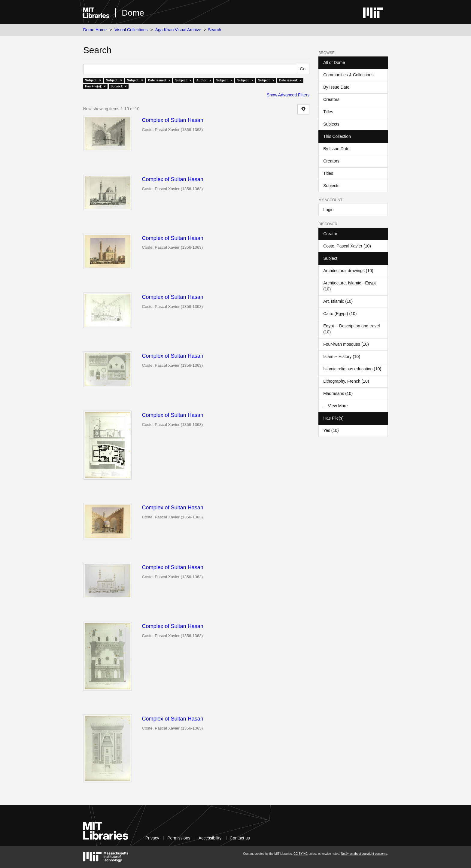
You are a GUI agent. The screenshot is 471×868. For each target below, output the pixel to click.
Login (328, 210)
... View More (335, 406)
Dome (133, 13)
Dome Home (95, 30)
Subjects (331, 124)
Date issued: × (159, 80)
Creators (331, 99)
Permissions (179, 838)
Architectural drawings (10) (348, 271)
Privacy (152, 838)
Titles (328, 112)
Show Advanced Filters (288, 95)
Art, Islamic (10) (338, 301)
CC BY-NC (301, 854)
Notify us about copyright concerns (364, 854)
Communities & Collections (348, 75)
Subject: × (93, 80)
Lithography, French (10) (346, 381)
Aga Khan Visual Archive (178, 30)
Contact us (240, 838)
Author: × (204, 80)
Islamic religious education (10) (352, 369)
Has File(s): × (95, 86)
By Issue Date (336, 87)
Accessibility (210, 838)
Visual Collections (131, 30)
